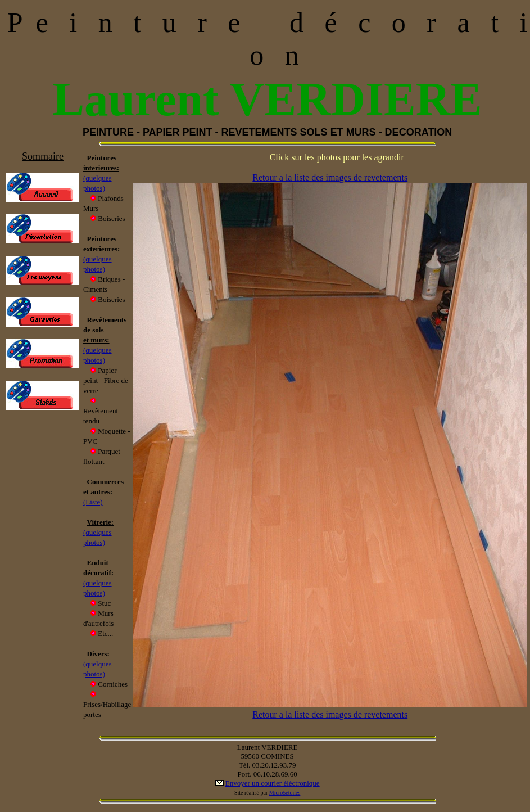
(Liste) (93, 502)
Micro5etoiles (285, 793)
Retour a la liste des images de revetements (330, 177)
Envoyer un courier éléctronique (273, 783)
